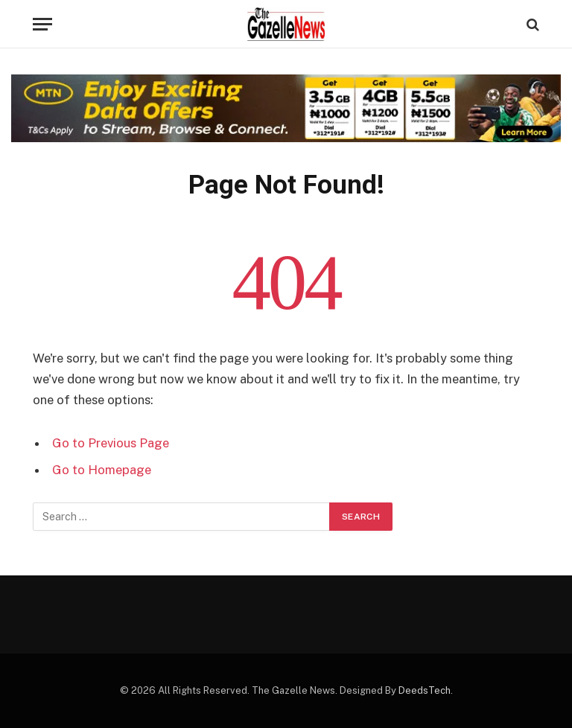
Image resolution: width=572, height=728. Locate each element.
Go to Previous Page (111, 443)
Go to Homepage (102, 470)
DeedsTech (425, 690)
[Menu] (42, 24)
